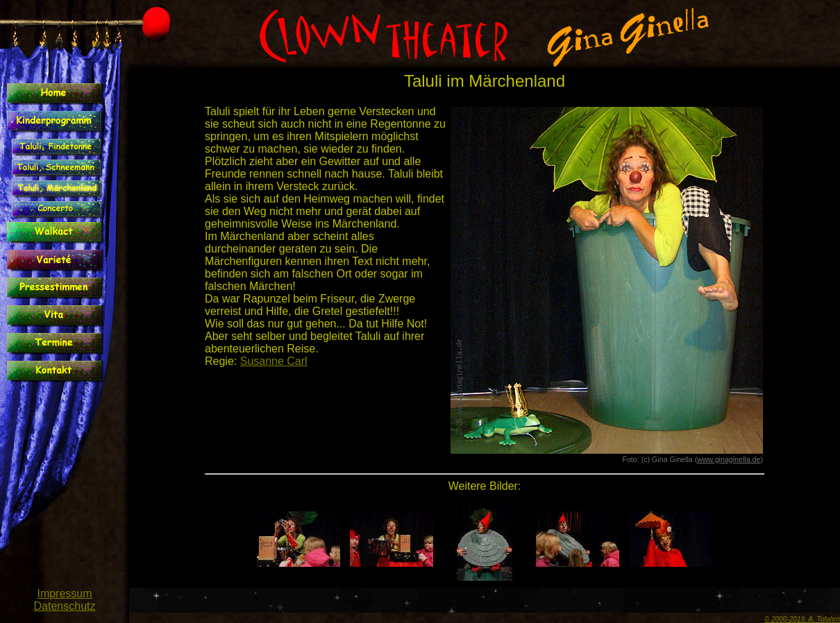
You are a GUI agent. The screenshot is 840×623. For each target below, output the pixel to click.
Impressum (64, 594)
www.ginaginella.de (729, 459)
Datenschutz (65, 606)
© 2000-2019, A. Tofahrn (802, 619)
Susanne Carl (274, 361)
